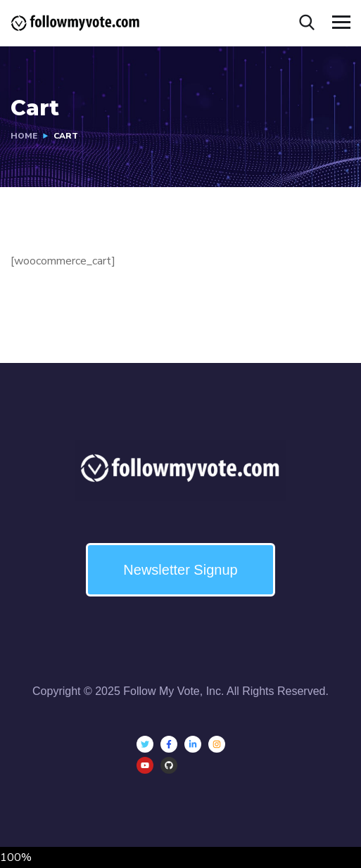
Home (24, 136)
